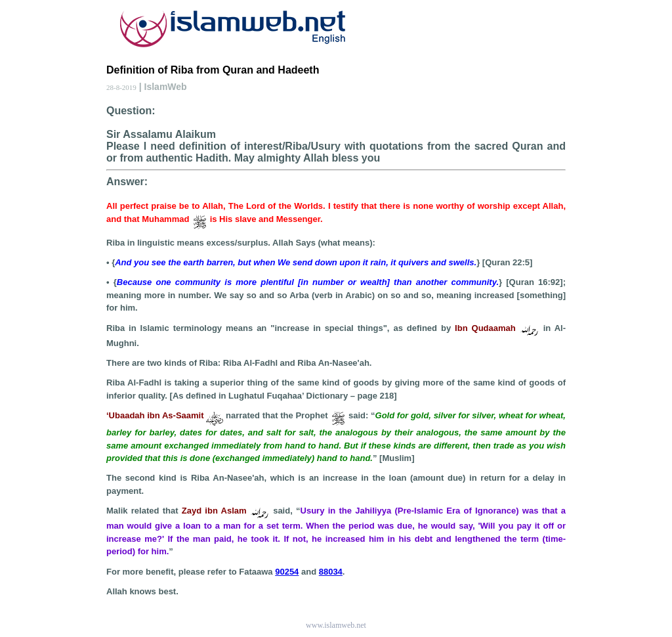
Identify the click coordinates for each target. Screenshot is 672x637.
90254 (287, 572)
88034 (331, 572)
